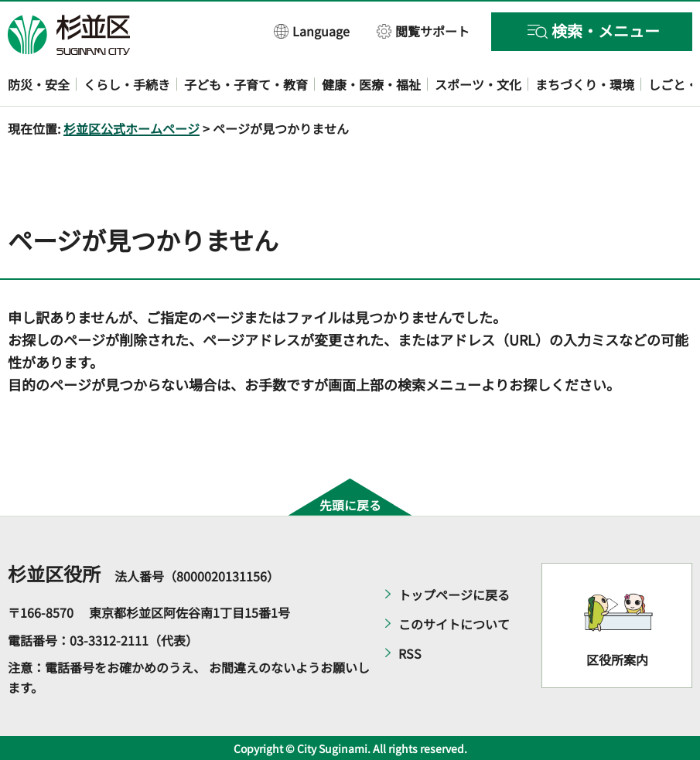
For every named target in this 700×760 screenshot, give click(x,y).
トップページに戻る (454, 595)
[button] (312, 31)
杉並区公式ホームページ (131, 128)
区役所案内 (617, 659)
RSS (410, 653)
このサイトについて (454, 624)
